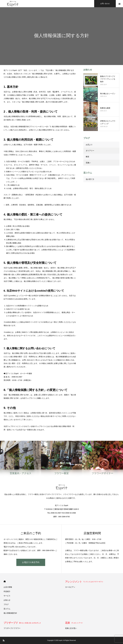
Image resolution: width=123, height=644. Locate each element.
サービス (7, 596)
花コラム (7, 609)
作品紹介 (7, 591)
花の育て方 (90, 179)
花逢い (88, 163)
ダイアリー (90, 151)
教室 (87, 157)
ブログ (6, 604)
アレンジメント (84, 582)
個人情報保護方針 (10, 613)
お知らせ (7, 600)
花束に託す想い (71, 628)
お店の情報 (8, 587)
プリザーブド (22, 623)
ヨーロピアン (70, 587)
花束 (74, 623)
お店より (89, 145)
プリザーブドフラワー (12, 628)
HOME (5, 581)
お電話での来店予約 (31, 562)
